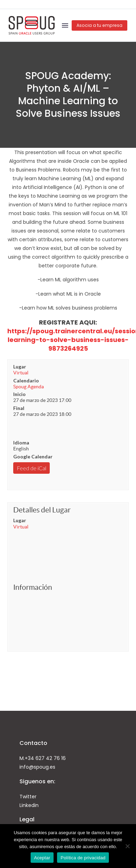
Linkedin (29, 805)
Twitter (28, 797)
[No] (127, 846)
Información (33, 587)
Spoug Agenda (29, 387)
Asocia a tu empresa (99, 25)
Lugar (20, 367)
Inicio (19, 394)
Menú (65, 25)
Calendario (26, 380)
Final (19, 408)
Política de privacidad (83, 858)
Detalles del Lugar (42, 510)
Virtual (21, 373)
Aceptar (42, 858)
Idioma (21, 443)
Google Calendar (33, 456)
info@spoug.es (37, 767)
